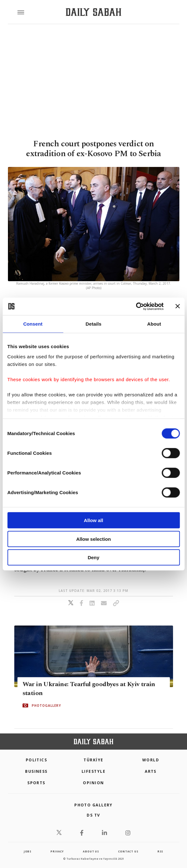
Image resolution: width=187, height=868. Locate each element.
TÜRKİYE (93, 760)
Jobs (28, 851)
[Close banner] (177, 306)
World (151, 760)
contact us (128, 851)
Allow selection (93, 539)
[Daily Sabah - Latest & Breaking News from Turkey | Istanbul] (93, 12)
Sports (36, 783)
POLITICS (37, 760)
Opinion (93, 783)
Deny (93, 557)
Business (36, 771)
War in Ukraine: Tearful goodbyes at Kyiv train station (89, 689)
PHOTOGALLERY (46, 706)
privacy (57, 851)
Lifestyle (93, 771)
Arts (151, 771)
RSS (160, 851)
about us (91, 851)
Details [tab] (94, 324)
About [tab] (154, 324)
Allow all (93, 520)
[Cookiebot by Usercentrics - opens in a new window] (136, 306)
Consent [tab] (33, 324)
